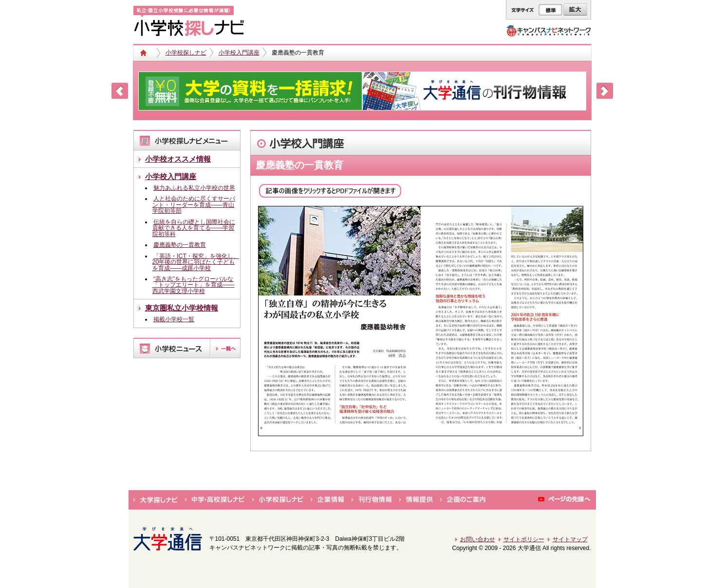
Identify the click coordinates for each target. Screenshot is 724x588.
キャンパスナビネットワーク (548, 31)
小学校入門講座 (239, 53)
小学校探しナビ (186, 53)
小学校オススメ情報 (178, 159)
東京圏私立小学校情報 (182, 308)
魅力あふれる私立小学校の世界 (194, 188)
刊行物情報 (372, 500)
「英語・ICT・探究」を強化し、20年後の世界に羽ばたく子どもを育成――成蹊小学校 (196, 262)
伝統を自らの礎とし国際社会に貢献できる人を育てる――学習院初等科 (194, 228)
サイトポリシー (524, 539)
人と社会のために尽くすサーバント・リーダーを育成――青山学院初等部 (194, 205)
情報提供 (416, 500)
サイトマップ (570, 539)
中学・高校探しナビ (215, 500)
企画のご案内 (463, 500)
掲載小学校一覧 (174, 319)
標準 (550, 10)
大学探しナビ (156, 500)
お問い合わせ (478, 539)
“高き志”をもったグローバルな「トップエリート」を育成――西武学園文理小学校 (194, 285)
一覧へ (225, 348)
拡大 (575, 10)
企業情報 (327, 500)
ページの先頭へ (565, 500)
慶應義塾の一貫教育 (180, 245)
